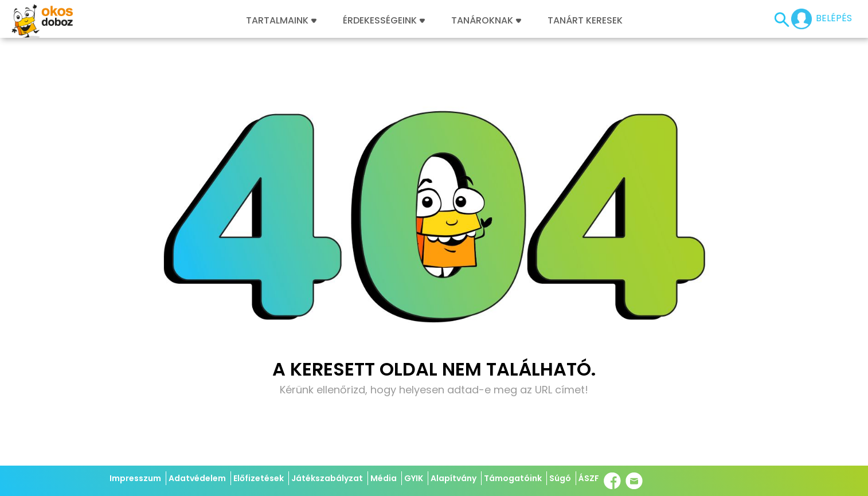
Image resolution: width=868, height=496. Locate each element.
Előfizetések (259, 478)
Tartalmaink (281, 21)
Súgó (560, 478)
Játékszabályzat (327, 478)
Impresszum (135, 478)
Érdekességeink (384, 21)
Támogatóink (513, 478)
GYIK (414, 478)
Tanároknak (486, 21)
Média (384, 478)
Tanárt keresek (585, 21)
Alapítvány (453, 478)
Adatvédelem (197, 478)
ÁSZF (589, 478)
